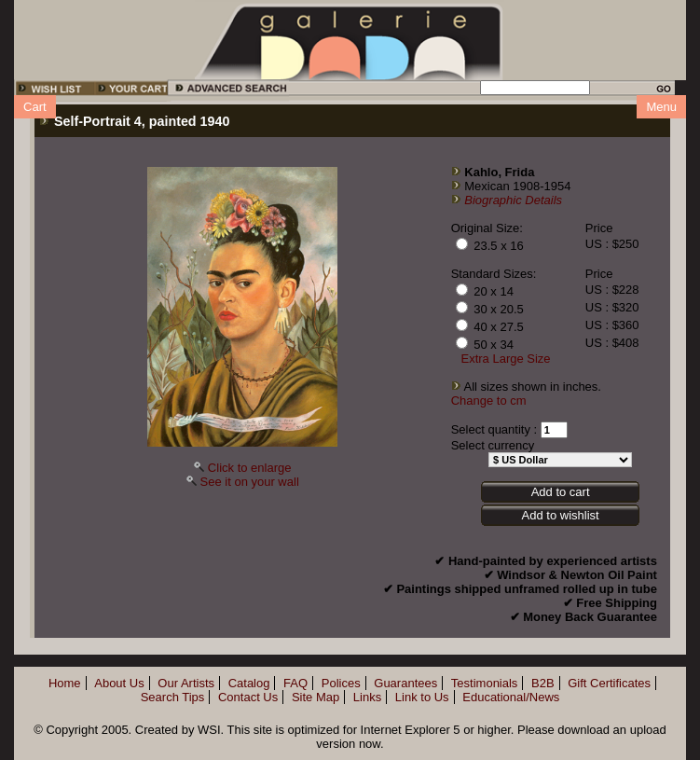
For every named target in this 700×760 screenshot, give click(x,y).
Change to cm (489, 401)
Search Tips (173, 697)
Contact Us (248, 697)
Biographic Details (513, 200)
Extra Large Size (506, 359)
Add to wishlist (561, 515)
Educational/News (511, 697)
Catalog (249, 683)
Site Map (316, 697)
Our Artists (186, 683)
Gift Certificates (609, 683)
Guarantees (405, 683)
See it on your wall (250, 482)
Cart (35, 107)
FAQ (295, 683)
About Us (119, 683)
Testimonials (485, 683)
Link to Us (422, 697)
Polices (341, 683)
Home (65, 683)
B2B (543, 683)
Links (367, 697)
